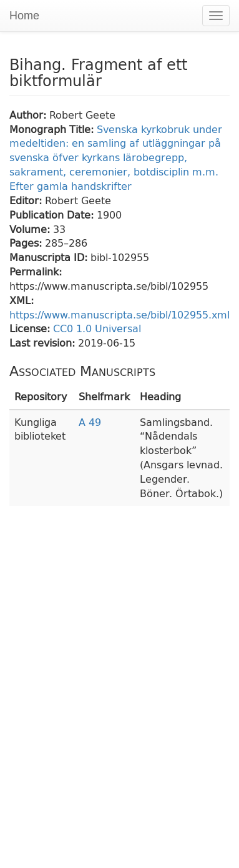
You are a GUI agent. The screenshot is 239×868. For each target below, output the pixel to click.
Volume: (31, 229)
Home (24, 16)
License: (31, 328)
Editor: (27, 200)
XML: (22, 300)
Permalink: (36, 271)
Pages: (27, 243)
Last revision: (44, 343)
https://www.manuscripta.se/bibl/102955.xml (119, 314)
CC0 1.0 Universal (97, 328)
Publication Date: (53, 215)
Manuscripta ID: (50, 257)
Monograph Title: (53, 129)
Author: (29, 115)
